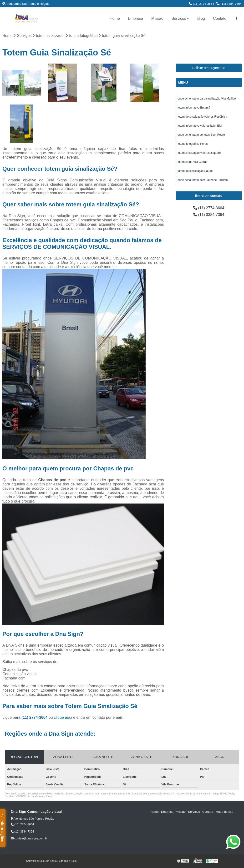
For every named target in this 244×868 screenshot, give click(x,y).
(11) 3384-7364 (229, 4)
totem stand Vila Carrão (193, 162)
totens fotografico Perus (193, 144)
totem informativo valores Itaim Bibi (200, 126)
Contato (220, 18)
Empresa (136, 18)
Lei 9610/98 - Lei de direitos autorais (33, 796)
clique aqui (63, 717)
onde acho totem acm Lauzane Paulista (203, 180)
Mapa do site (224, 812)
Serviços (179, 18)
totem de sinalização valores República (202, 117)
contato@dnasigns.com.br (29, 838)
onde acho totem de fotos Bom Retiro (201, 135)
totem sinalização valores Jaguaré (199, 153)
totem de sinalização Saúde (195, 171)
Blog (201, 18)
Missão (157, 18)
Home (115, 18)
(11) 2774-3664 (202, 4)
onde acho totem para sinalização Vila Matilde (207, 99)
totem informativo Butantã (194, 108)
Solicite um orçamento (209, 68)
